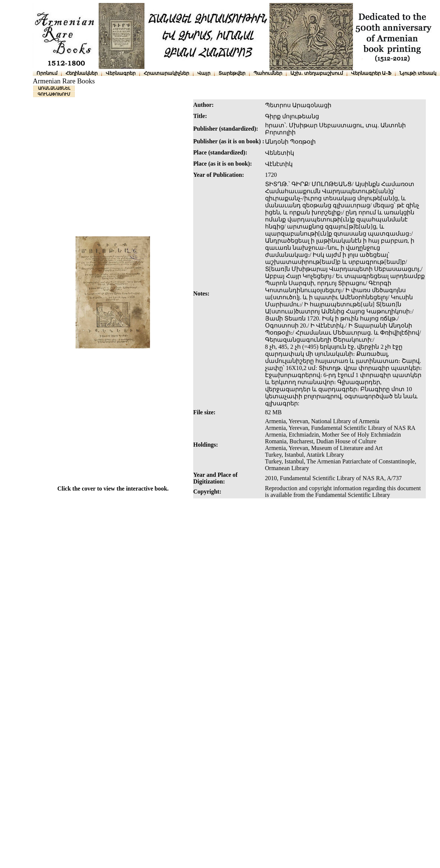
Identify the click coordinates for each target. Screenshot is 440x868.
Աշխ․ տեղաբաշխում (317, 73)
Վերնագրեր (121, 73)
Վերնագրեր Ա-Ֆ (371, 73)
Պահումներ (268, 73)
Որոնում (47, 73)
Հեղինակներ (82, 73)
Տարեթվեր (232, 73)
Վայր (204, 73)
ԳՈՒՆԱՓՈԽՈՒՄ (54, 94)
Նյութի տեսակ (418, 73)
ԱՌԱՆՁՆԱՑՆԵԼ (54, 88)
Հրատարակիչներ (166, 73)
